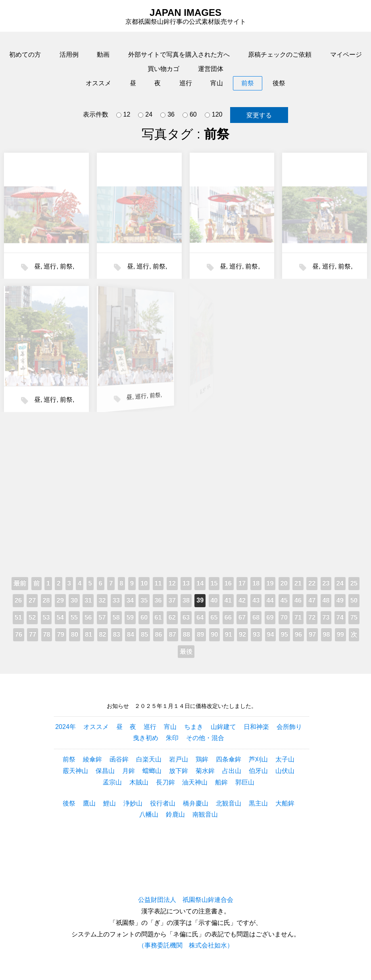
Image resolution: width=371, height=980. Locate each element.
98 (327, 634)
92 (242, 634)
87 (173, 634)
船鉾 (221, 782)
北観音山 (229, 803)
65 (214, 617)
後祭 (279, 83)
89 (200, 634)
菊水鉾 (205, 771)
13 (186, 583)
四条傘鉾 (229, 759)
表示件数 (96, 114)
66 (228, 617)
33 (116, 600)
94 (271, 634)
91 (229, 634)
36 (167, 115)
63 (186, 617)
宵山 (217, 83)
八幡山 (149, 814)
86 (159, 634)
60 (190, 115)
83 (117, 634)
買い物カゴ (163, 69)
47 (312, 600)
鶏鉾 (202, 759)
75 (354, 617)
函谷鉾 (119, 759)
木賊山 (139, 782)
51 (18, 617)
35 (144, 600)
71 (298, 617)
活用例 (69, 55)
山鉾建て (223, 727)
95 (284, 634)
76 (19, 634)
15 (214, 583)
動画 (103, 55)
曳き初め (146, 738)
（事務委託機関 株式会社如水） (186, 945)
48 (326, 600)
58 (116, 617)
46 (298, 600)
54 (60, 617)
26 (18, 600)
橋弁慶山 (196, 803)
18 (256, 583)
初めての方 (25, 55)
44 (270, 600)
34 (130, 600)
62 (172, 617)
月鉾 (129, 771)
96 (298, 634)
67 (242, 617)
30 (74, 600)
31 (88, 600)
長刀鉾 (165, 782)
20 (284, 583)
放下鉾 (179, 771)
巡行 (186, 83)
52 (32, 617)
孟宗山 (112, 782)
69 (270, 617)
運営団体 (211, 69)
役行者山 (163, 803)
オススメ (98, 83)
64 (200, 617)
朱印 (172, 738)
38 (186, 600)
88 (186, 634)
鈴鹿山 (175, 814)
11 (158, 583)
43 (256, 600)
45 (284, 600)
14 (200, 583)
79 (61, 634)
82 (103, 634)
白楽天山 (149, 759)
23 (326, 583)
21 (298, 583)
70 (284, 617)
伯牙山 (258, 771)
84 (131, 634)
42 (242, 600)
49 (340, 600)
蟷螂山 (152, 771)
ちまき (194, 727)
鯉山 (110, 803)
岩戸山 (179, 759)
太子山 (285, 759)
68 (256, 617)
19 (270, 583)
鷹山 (89, 803)
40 (214, 600)
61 (158, 617)
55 (74, 617)
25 (354, 583)
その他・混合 (205, 738)
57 (102, 617)
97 (312, 634)
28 (46, 600)
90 (215, 634)
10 (144, 583)
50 (354, 600)
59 (130, 617)
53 (46, 617)
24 (145, 115)
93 (256, 634)
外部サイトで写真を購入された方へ (179, 55)
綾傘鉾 (92, 759)
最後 (186, 651)
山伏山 (285, 771)
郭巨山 (245, 782)
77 (33, 634)
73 (326, 617)
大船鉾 (285, 803)
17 (242, 583)
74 (340, 617)
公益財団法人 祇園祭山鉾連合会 (186, 900)
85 (144, 634)
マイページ (346, 55)
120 (214, 115)
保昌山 (105, 771)
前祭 (248, 83)
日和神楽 (256, 727)
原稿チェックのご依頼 (280, 55)
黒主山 (258, 803)
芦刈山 (258, 759)
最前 (20, 583)
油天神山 (195, 782)
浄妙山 (133, 803)
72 (312, 617)
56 (88, 617)
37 (172, 600)
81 (88, 634)
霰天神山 (75, 771)
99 (340, 634)
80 (75, 634)
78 (47, 634)
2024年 (65, 727)
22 (312, 583)
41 (228, 600)
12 (123, 115)
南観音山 (205, 814)
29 (60, 600)
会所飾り (289, 727)
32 (102, 600)
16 (228, 583)
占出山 (232, 771)
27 (32, 600)
